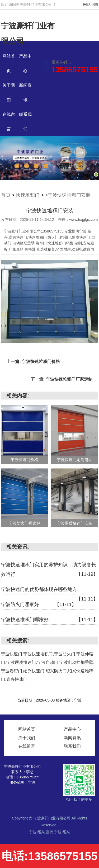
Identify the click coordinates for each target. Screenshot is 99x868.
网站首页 (27, 729)
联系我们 (72, 746)
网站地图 (91, 5)
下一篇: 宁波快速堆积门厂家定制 (62, 379)
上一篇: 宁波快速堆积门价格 (33, 361)
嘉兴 (50, 832)
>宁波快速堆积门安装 (68, 195)
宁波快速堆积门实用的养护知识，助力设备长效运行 (50, 571)
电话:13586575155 (49, 856)
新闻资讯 (72, 738)
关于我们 (27, 738)
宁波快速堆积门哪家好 (50, 620)
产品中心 (72, 729)
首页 (6, 195)
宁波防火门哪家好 (39, 604)
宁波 (33, 832)
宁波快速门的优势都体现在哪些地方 (50, 591)
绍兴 (42, 832)
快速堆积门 (28, 195)
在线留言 (27, 746)
